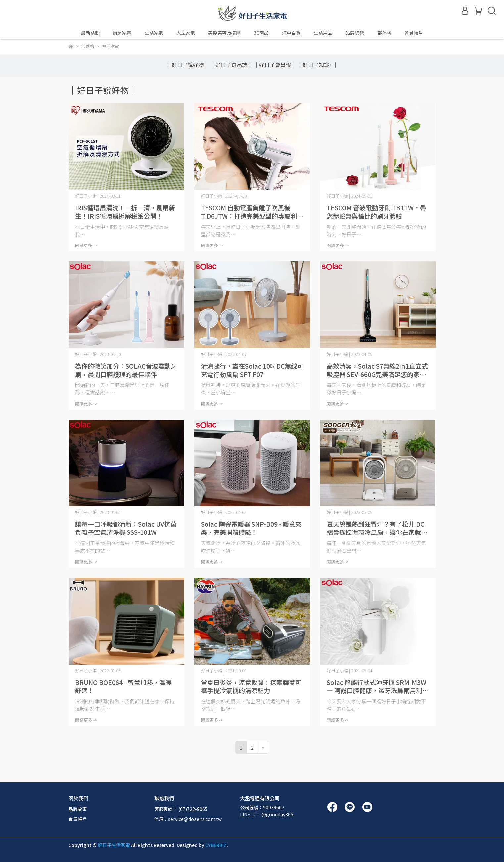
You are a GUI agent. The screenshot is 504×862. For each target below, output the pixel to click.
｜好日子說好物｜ (188, 65)
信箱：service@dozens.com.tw (188, 819)
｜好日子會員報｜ (275, 65)
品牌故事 (78, 809)
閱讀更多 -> (86, 245)
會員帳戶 (78, 819)
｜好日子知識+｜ (318, 65)
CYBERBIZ (216, 845)
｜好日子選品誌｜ (231, 65)
